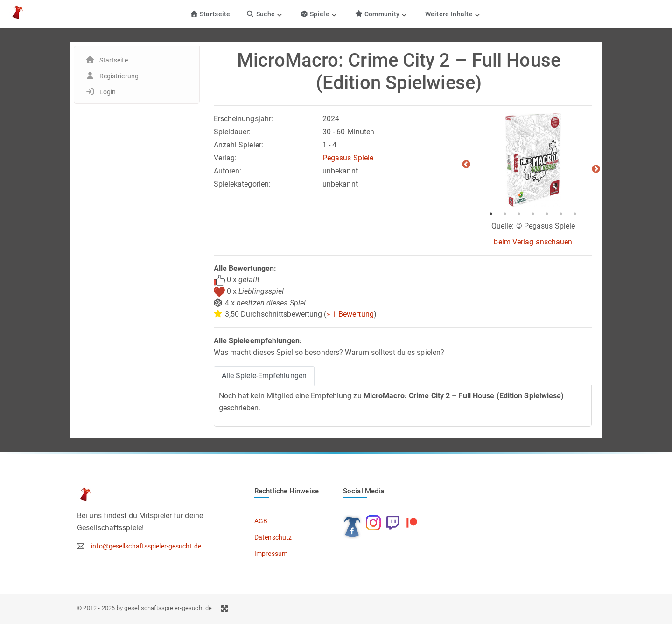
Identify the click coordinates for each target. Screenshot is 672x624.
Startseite (210, 14)
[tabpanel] (533, 160)
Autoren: (228, 171)
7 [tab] (575, 214)
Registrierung (119, 76)
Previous (466, 165)
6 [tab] (561, 214)
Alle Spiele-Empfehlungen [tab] (264, 376)
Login (108, 92)
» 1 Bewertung (350, 314)
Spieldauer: (232, 132)
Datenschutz (273, 537)
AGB (261, 521)
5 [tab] (547, 214)
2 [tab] (505, 214)
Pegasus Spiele (348, 158)
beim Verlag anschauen (533, 242)
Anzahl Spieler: (239, 145)
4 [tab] (533, 214)
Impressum (271, 554)
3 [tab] (519, 214)
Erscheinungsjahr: (244, 119)
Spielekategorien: (242, 184)
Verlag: (225, 158)
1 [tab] (491, 214)
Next (596, 169)
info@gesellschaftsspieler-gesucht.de (146, 546)
